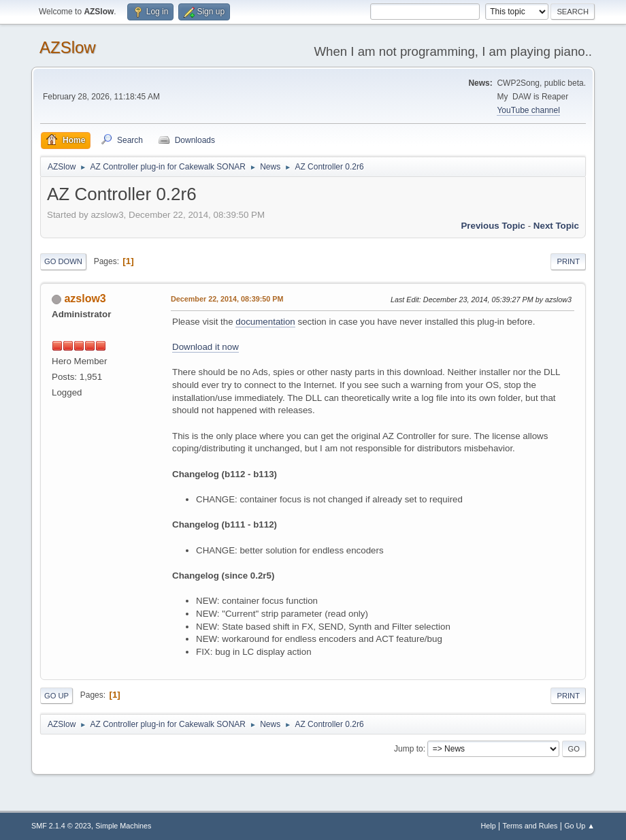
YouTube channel (528, 110)
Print (568, 261)
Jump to (409, 749)
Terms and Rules (530, 826)
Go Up (56, 696)
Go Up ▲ (579, 826)
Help (489, 826)
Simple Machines (123, 826)
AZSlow (68, 47)
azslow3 (85, 298)
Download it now (205, 347)
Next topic (556, 226)
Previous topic (493, 226)
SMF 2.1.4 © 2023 (61, 826)
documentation (265, 322)
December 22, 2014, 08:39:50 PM (227, 299)
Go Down (63, 261)
